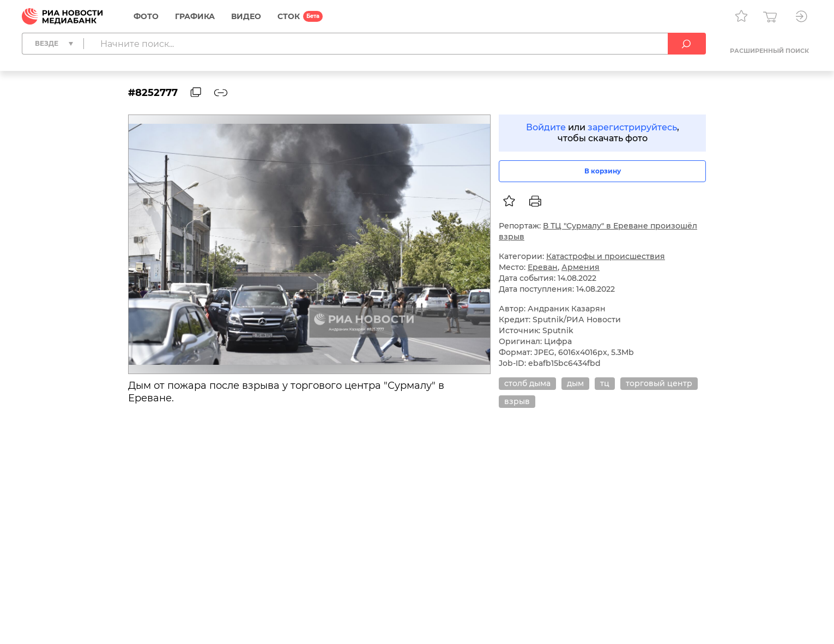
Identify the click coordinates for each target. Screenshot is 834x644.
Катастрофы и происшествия (606, 256)
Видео (246, 16)
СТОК (289, 16)
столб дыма (527, 383)
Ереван (543, 267)
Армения (581, 267)
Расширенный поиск (769, 51)
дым (575, 383)
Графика (195, 16)
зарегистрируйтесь (632, 127)
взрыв (517, 401)
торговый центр (659, 383)
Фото (146, 16)
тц (605, 383)
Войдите (546, 127)
